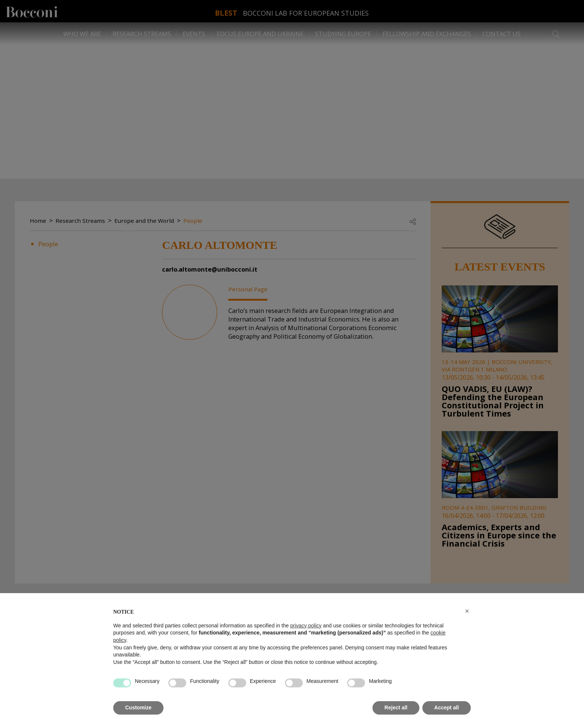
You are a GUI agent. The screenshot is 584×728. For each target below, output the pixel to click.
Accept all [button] (447, 708)
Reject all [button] (396, 708)
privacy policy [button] (306, 626)
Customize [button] (138, 708)
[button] (467, 611)
